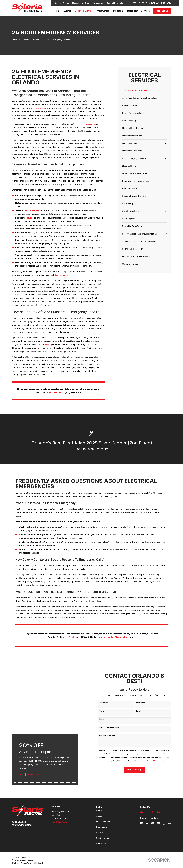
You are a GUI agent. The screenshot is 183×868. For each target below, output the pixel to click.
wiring (49, 344)
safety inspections (87, 124)
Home (99, 786)
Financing (98, 3)
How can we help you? (105, 724)
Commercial (102, 803)
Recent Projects (115, 3)
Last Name (138, 691)
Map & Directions (59, 798)
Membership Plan (81, 3)
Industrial (101, 808)
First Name (101, 691)
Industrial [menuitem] (118, 11)
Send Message (132, 757)
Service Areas (62, 3)
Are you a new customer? (106, 715)
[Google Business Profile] (141, 788)
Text (21, 729)
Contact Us (162, 11)
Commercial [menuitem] (103, 11)
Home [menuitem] (58, 11)
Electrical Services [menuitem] (84, 11)
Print (39, 729)
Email (30, 729)
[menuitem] (145, 91)
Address (99, 707)
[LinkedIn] (158, 788)
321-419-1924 (160, 3)
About (99, 792)
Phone (99, 699)
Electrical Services (105, 797)
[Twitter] (153, 788)
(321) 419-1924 (87, 640)
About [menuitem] (68, 11)
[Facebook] (147, 788)
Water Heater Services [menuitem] (138, 11)
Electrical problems (40, 108)
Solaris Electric (61, 275)
